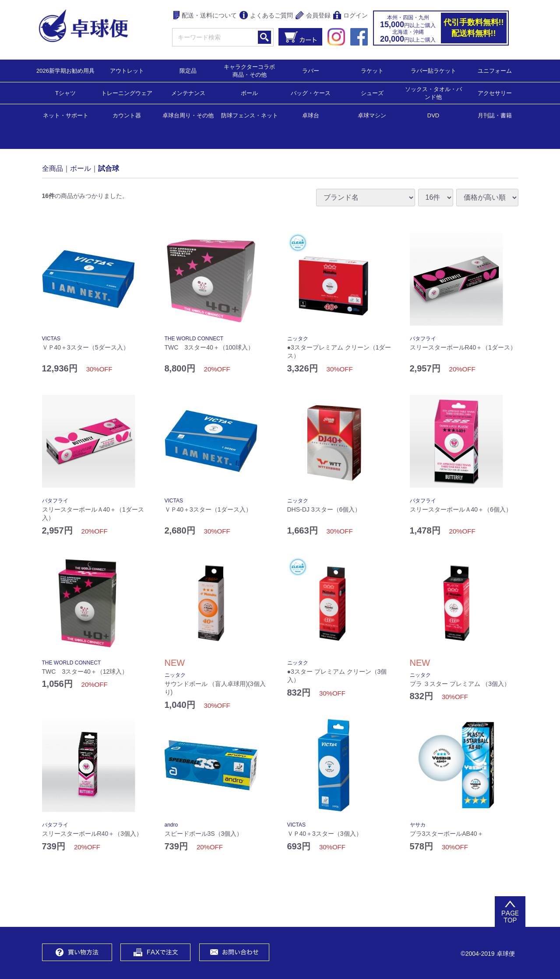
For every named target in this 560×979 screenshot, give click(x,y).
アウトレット (127, 70)
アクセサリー (495, 93)
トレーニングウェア (127, 93)
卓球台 (311, 115)
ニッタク (298, 339)
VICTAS (51, 339)
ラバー (311, 70)
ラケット (372, 70)
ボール (249, 93)
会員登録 (313, 16)
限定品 (188, 70)
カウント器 (127, 115)
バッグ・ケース (311, 93)
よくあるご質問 (266, 16)
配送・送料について (205, 16)
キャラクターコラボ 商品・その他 (252, 70)
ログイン (350, 16)
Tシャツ (65, 93)
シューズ (372, 93)
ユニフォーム (495, 70)
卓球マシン (372, 115)
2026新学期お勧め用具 (65, 70)
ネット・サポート (66, 115)
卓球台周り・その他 (188, 115)
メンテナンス (188, 93)
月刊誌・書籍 (495, 115)
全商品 (53, 168)
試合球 (109, 168)
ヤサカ (418, 825)
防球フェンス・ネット (250, 115)
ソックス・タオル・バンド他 (433, 93)
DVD (433, 115)
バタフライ (423, 339)
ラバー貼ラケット (433, 70)
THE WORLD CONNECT (194, 339)
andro (171, 825)
